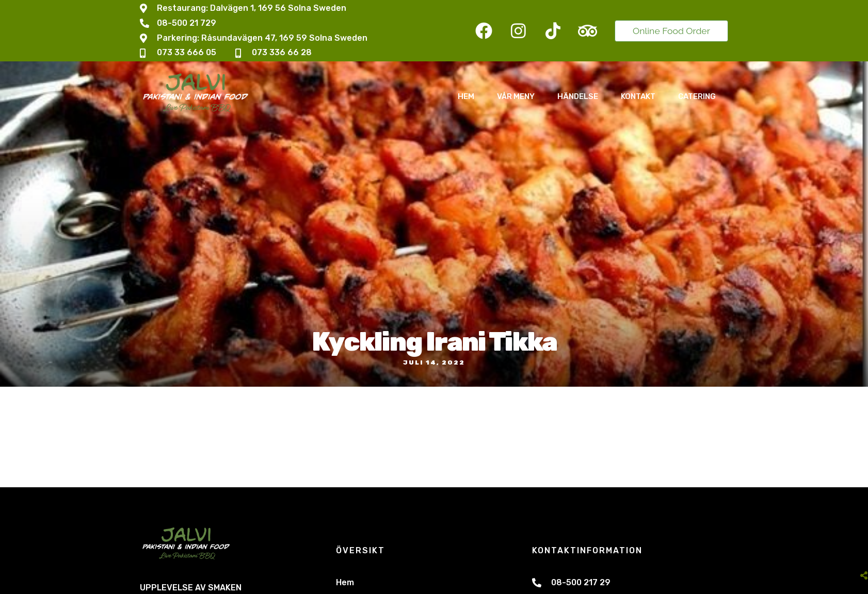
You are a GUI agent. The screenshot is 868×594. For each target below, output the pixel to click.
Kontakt (638, 96)
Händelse (578, 96)
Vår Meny (516, 96)
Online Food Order (671, 31)
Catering (697, 96)
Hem (466, 96)
